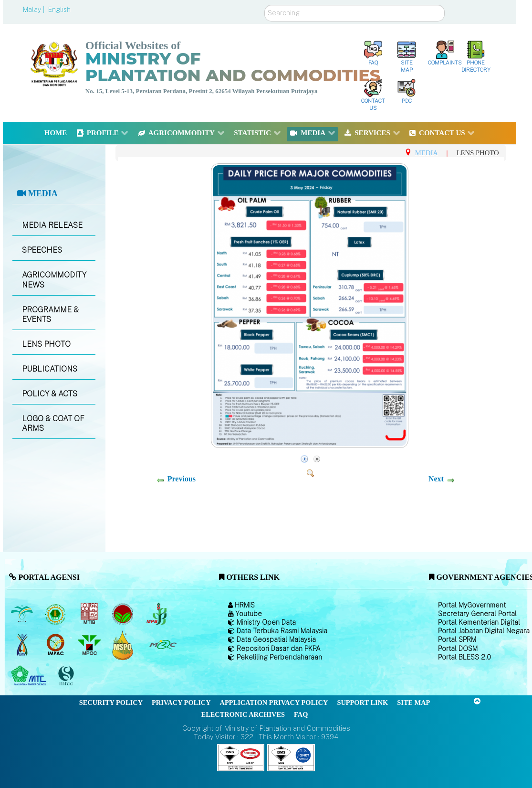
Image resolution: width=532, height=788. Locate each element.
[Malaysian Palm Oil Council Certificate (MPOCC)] (124, 645)
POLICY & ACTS (50, 394)
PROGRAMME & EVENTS (50, 315)
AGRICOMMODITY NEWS (54, 280)
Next (436, 479)
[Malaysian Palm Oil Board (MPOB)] (23, 614)
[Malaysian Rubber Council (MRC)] (162, 645)
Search (265, 5)
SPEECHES (42, 250)
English (59, 10)
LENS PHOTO (46, 344)
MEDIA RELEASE (52, 225)
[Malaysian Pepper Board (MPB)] (157, 614)
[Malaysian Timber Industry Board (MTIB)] (90, 614)
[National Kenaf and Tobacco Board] (23, 645)
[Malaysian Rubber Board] (57, 614)
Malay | (35, 10)
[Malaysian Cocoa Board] (124, 614)
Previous (182, 479)
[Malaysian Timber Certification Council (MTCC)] (67, 676)
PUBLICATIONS (50, 369)
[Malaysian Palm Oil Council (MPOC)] (90, 645)
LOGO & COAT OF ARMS (53, 424)
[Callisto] (241, 757)
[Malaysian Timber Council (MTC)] (30, 676)
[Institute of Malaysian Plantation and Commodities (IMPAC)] (57, 645)
